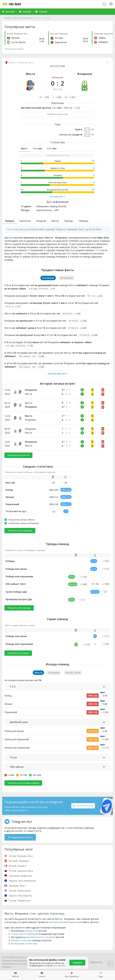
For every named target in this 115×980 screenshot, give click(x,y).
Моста (30, 74)
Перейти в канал (83, 806)
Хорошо (77, 963)
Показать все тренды (19, 608)
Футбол (8, 18)
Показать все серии (18, 653)
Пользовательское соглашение (17, 964)
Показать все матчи (19, 455)
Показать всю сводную (20, 530)
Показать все (58, 197)
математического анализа (41, 937)
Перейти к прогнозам (58, 114)
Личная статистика (21, 940)
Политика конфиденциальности (18, 961)
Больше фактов (58, 374)
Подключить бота (20, 837)
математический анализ (62, 922)
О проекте (7, 967)
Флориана (85, 74)
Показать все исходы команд (23, 783)
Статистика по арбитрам (24, 934)
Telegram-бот (94, 962)
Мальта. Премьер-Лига (23, 18)
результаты (32, 931)
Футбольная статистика (24, 943)
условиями (60, 966)
